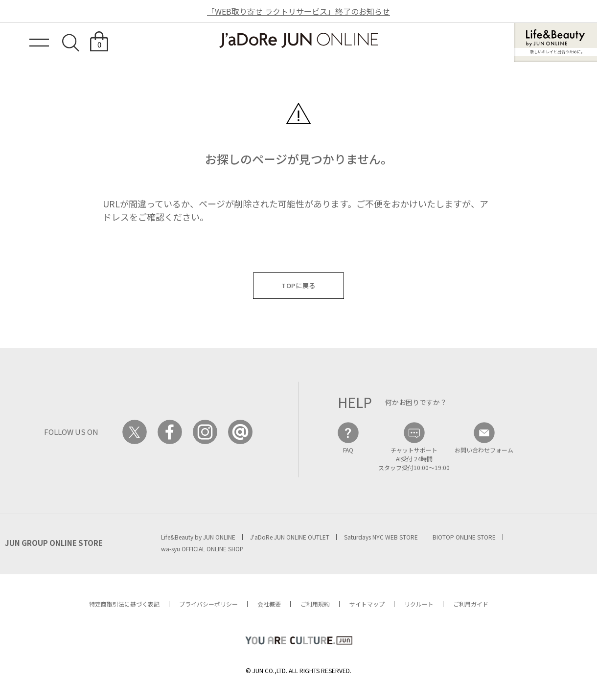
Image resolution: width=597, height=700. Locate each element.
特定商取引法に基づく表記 (124, 604)
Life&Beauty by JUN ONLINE (198, 537)
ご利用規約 (315, 604)
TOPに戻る (298, 285)
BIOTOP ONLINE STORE (464, 537)
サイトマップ (367, 604)
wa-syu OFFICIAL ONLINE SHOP (202, 549)
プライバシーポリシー (208, 604)
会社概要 (269, 604)
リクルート (419, 604)
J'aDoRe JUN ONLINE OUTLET (290, 537)
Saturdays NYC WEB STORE (381, 537)
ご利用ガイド (471, 604)
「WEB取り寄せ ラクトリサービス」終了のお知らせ (298, 11)
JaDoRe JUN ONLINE (298, 40)
